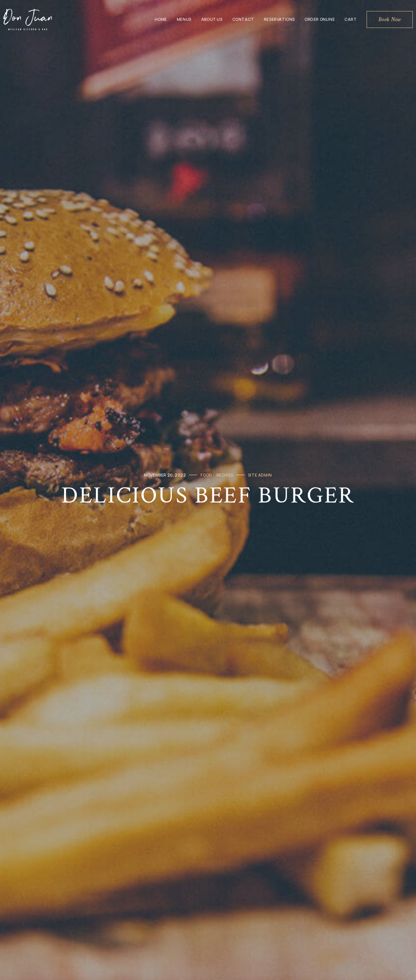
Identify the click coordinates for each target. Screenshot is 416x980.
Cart (351, 19)
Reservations (279, 19)
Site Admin (260, 475)
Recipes (225, 475)
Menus (184, 19)
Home (161, 19)
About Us (212, 19)
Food (206, 475)
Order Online (320, 19)
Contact (243, 19)
